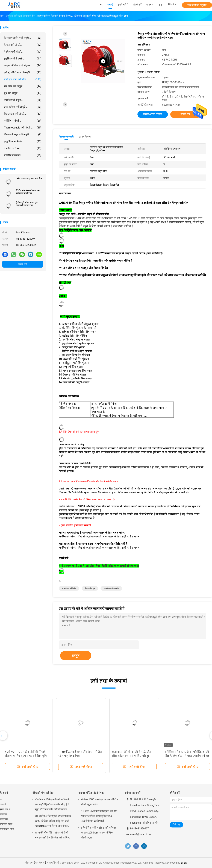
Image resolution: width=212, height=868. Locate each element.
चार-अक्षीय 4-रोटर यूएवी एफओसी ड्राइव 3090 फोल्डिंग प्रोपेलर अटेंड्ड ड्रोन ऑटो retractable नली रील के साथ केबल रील (53, 821)
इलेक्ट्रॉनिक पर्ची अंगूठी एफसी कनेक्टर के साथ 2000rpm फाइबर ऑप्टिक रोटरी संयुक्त (99, 833)
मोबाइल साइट (6, 824)
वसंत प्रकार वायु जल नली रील (29, 178)
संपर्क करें (23, 264)
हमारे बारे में (5, 809)
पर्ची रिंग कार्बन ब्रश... (23, 155)
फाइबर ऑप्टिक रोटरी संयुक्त (91, 793)
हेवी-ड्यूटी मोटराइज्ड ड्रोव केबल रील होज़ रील (27, 204)
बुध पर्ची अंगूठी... (23, 93)
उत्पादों (3, 804)
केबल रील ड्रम (90, 588)
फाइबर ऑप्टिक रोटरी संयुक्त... (23, 65)
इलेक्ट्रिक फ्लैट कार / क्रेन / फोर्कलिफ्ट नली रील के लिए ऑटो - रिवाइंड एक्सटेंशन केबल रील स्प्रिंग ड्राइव (187, 756)
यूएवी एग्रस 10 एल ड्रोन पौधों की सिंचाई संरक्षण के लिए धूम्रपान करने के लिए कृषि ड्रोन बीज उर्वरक (26, 756)
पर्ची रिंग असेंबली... (23, 121)
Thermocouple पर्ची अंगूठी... (23, 128)
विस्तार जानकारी (66, 137)
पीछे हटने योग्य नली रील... (23, 79)
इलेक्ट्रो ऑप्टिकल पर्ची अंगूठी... (23, 72)
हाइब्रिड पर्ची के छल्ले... (23, 59)
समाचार (4, 814)
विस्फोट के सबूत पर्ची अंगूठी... (23, 134)
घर (1, 799)
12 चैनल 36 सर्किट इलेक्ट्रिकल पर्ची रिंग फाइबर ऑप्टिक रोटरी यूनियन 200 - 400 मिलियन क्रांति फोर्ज (99, 816)
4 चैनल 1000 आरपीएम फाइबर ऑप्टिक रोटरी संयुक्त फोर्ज (100, 802)
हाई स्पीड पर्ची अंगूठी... (23, 86)
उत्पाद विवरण (85, 137)
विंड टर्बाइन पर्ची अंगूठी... (23, 114)
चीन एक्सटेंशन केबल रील (37, 863)
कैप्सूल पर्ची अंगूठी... (23, 45)
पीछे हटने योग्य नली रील (43, 793)
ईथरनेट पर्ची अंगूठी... (23, 100)
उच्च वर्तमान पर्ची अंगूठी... (23, 107)
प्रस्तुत (76, 656)
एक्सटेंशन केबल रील (111, 588)
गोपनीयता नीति (7, 829)
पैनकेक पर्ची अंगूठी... (23, 52)
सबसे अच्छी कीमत (153, 114)
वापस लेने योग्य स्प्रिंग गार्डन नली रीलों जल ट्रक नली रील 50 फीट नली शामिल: (52, 835)
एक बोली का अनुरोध (197, 5)
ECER (184, 863)
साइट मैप (4, 819)
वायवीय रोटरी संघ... (23, 148)
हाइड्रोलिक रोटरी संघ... (23, 141)
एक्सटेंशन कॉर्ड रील (69, 588)
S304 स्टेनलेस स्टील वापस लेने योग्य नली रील (28, 192)
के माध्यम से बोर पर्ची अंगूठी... (23, 38)
